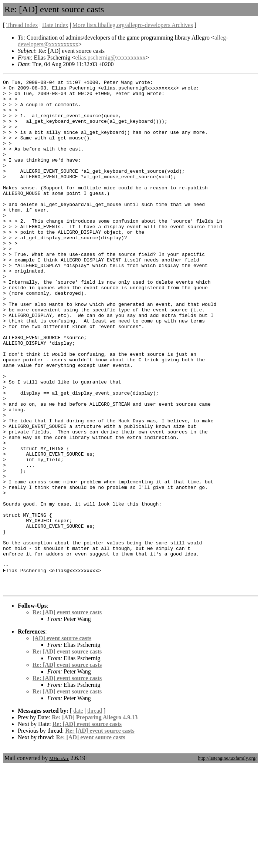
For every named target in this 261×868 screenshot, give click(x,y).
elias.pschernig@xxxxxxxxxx (111, 58)
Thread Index (22, 25)
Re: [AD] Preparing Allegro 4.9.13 (95, 819)
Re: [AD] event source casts (67, 714)
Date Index (55, 25)
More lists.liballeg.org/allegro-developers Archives (133, 25)
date (78, 813)
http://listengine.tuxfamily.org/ (227, 860)
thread (95, 813)
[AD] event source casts (62, 740)
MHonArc (59, 860)
